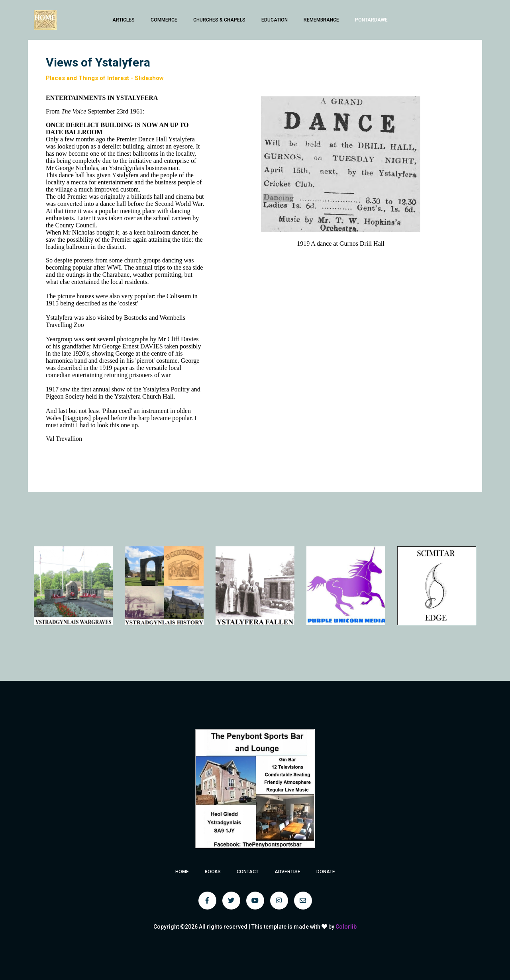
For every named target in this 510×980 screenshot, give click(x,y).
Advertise (287, 872)
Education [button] (275, 20)
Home (182, 872)
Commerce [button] (164, 20)
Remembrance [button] (321, 20)
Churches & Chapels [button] (219, 20)
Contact (248, 872)
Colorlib (346, 927)
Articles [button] (124, 20)
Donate (326, 872)
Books (213, 872)
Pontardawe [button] (371, 20)
